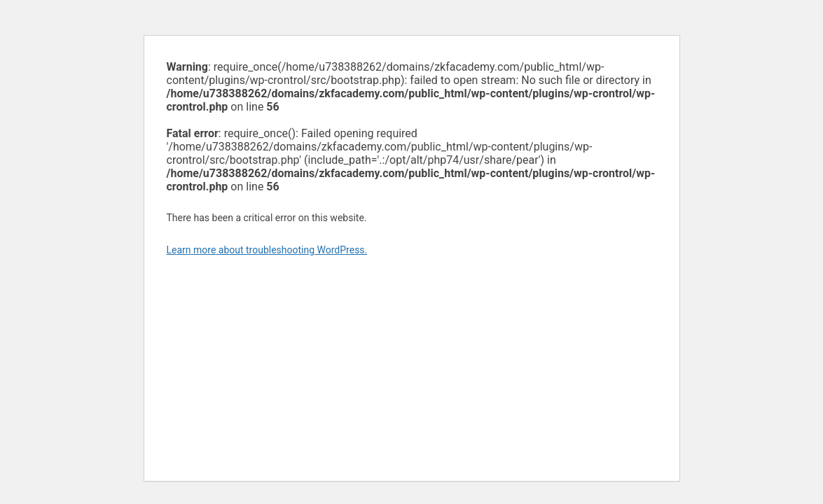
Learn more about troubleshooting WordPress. (267, 250)
